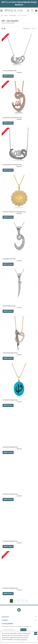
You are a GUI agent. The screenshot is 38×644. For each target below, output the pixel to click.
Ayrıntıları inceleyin (20, 639)
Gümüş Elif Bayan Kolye (9, 306)
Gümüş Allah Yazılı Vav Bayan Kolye (12, 118)
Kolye (6, 15)
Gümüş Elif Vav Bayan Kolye (10, 353)
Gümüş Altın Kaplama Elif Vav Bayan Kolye (14, 212)
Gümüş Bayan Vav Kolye (9, 259)
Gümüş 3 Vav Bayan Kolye (10, 71)
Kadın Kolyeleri (13, 15)
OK (36, 633)
